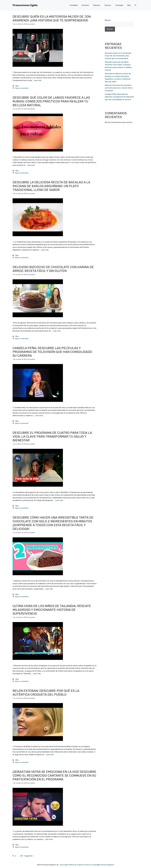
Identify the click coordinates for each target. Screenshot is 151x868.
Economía (85, 5)
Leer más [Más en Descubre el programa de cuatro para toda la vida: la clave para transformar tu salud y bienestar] (59, 500)
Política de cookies (75, 865)
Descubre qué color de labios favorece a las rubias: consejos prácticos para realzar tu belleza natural (51, 101)
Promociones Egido (25, 5)
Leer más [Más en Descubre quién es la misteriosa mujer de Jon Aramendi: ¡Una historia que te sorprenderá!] (38, 80)
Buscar (108, 20)
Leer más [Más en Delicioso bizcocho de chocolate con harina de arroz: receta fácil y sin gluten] (57, 331)
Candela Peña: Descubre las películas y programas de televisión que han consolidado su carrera (52, 352)
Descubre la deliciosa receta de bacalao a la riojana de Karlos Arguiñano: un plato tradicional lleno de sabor (51, 186)
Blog (129, 5)
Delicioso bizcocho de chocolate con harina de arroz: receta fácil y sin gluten (53, 269)
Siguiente (30, 856)
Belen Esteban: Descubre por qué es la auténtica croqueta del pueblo (46, 693)
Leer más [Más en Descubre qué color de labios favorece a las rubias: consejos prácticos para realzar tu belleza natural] (31, 165)
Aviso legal (64, 865)
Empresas (97, 5)
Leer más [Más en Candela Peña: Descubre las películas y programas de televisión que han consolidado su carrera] (39, 416)
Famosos (108, 5)
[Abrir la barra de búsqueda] (136, 5)
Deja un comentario (22, 88)
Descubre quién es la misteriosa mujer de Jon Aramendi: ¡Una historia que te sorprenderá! (52, 18)
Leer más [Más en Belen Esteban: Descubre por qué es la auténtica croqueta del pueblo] (50, 755)
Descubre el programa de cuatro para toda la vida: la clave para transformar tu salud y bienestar (52, 437)
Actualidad (74, 5)
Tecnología (119, 5)
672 (22, 856)
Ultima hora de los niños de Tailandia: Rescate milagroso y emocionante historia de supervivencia (52, 610)
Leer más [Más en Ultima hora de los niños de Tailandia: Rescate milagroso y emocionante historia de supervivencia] (37, 674)
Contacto (87, 865)
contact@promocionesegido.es (103, 865)
